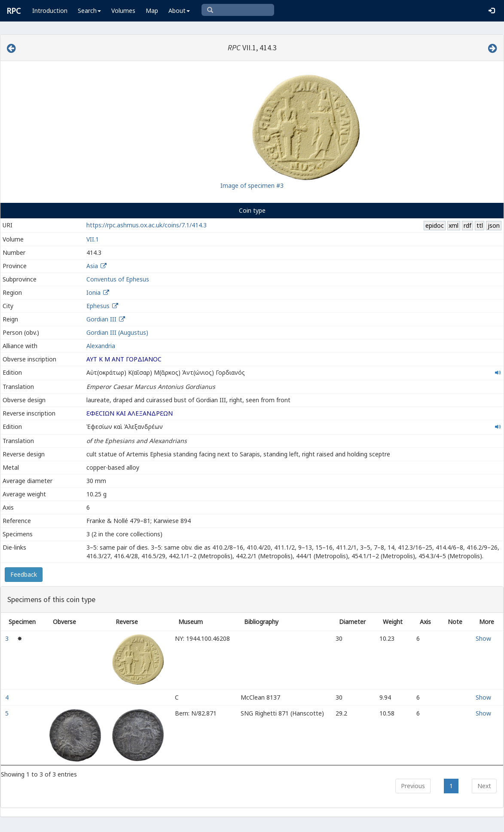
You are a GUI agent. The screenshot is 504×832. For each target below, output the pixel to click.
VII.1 (93, 239)
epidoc (435, 225)
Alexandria (101, 346)
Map (152, 11)
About (179, 11)
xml (454, 225)
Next (484, 786)
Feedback (24, 574)
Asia (92, 266)
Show (483, 638)
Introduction (50, 11)
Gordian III (101, 319)
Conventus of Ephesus (118, 279)
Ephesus (98, 306)
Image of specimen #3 (252, 185)
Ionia (93, 292)
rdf (467, 225)
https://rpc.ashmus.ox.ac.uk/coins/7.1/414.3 (147, 225)
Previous (413, 786)
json (494, 225)
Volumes (123, 11)
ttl (480, 225)
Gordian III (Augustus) (117, 332)
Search (89, 11)
